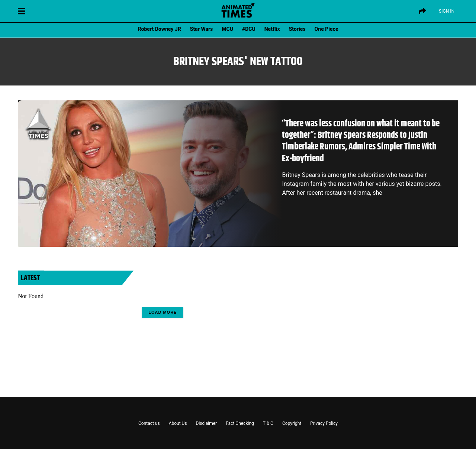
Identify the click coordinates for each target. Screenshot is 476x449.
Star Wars (201, 29)
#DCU (249, 29)
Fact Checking (240, 423)
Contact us (149, 423)
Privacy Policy (324, 423)
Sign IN (447, 11)
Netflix (272, 29)
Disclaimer (207, 423)
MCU (227, 29)
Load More (163, 312)
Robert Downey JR (159, 29)
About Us (178, 423)
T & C (268, 423)
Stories (297, 29)
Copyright (292, 423)
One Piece (327, 29)
